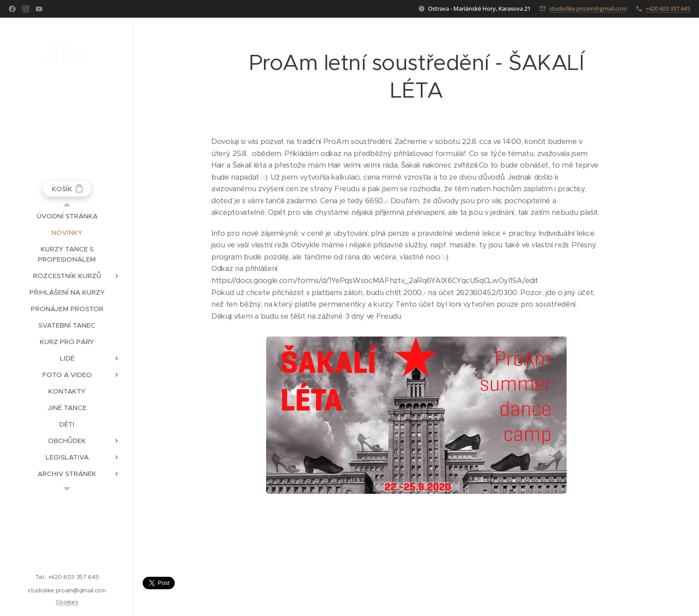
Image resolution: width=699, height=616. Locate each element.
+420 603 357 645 (668, 8)
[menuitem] (67, 216)
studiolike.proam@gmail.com (588, 8)
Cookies (67, 602)
